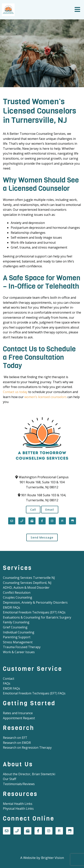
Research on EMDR (17, 743)
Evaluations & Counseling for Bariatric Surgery (37, 617)
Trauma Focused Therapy (22, 647)
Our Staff (10, 779)
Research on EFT (15, 738)
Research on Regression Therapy (27, 748)
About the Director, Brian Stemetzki (29, 774)
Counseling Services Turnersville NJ (29, 578)
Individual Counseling (19, 632)
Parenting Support (17, 637)
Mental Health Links (18, 804)
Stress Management (18, 642)
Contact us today (15, 392)
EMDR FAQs (11, 607)
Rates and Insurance (18, 713)
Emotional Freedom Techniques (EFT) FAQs (34, 612)
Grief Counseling (15, 627)
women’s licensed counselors (46, 397)
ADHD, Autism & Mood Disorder (26, 588)
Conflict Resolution (17, 593)
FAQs (7, 683)
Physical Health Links (18, 809)
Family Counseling (16, 622)
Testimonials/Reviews (19, 784)
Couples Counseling (18, 597)
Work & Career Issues (19, 652)
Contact (9, 679)
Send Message (42, 537)
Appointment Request (19, 718)
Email (50, 509)
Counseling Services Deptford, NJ (27, 583)
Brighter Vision (53, 858)
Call (33, 509)
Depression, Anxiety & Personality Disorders (35, 602)
